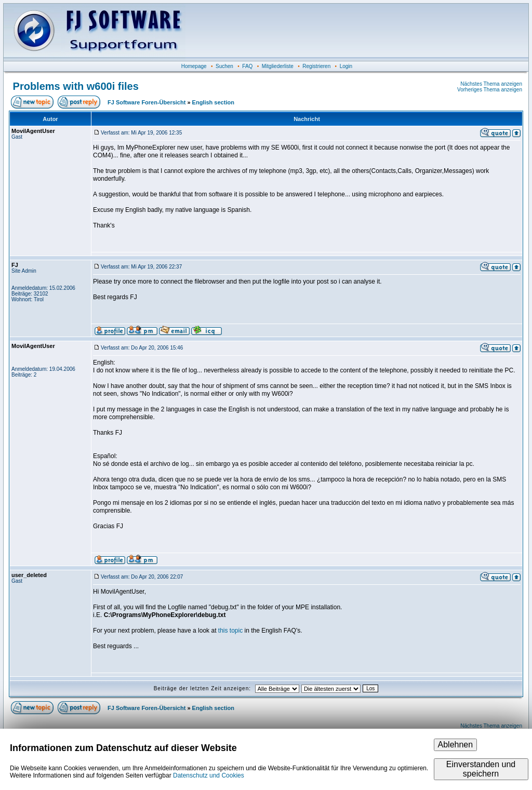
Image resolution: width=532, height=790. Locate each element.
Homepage (194, 66)
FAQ (247, 66)
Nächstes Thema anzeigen (491, 84)
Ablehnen (456, 745)
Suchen (224, 66)
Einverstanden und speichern (481, 769)
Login (346, 66)
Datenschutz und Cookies (209, 775)
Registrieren (316, 66)
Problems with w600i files (76, 86)
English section (213, 102)
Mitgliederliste (278, 66)
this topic (230, 631)
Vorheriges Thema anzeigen (490, 90)
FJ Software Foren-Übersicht (147, 102)
